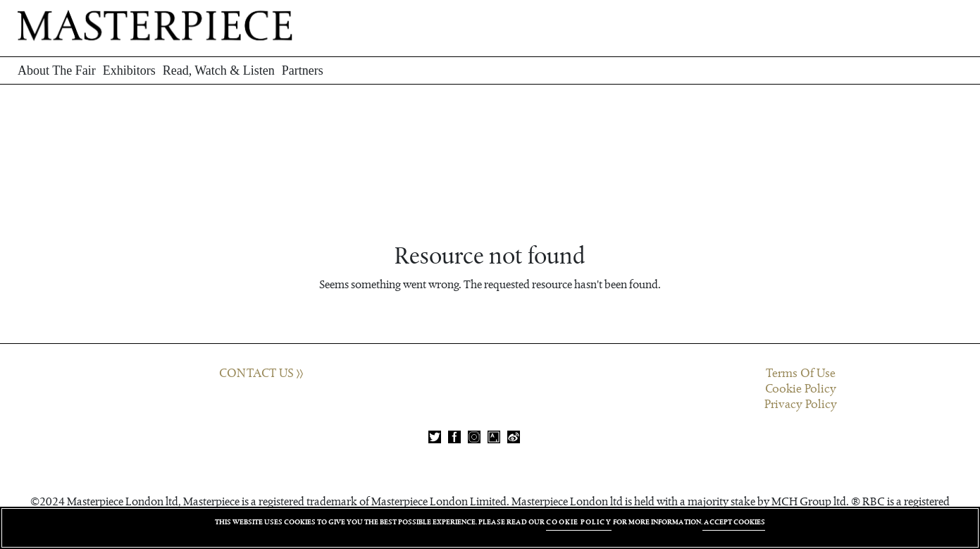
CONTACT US (261, 374)
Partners (303, 70)
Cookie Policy (801, 389)
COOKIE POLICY (578, 522)
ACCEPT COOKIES (734, 522)
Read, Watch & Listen (219, 70)
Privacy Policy (801, 405)
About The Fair (57, 70)
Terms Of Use (801, 374)
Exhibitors (129, 70)
